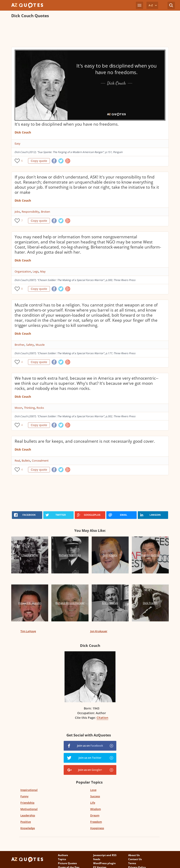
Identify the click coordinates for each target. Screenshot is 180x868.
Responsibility (30, 212)
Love (93, 790)
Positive (26, 822)
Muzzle (40, 345)
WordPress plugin (104, 863)
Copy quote (39, 161)
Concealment (40, 461)
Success (95, 796)
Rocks (40, 408)
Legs (36, 271)
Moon (18, 408)
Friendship (27, 803)
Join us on (90, 746)
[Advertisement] (89, 33)
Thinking (29, 408)
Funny (24, 796)
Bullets (26, 461)
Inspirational (29, 790)
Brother (20, 345)
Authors (63, 855)
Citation (102, 718)
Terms (132, 863)
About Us (134, 855)
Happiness (97, 828)
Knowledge (28, 828)
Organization (23, 271)
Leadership (28, 815)
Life (93, 803)
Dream (95, 815)
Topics (62, 859)
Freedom (96, 822)
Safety (30, 345)
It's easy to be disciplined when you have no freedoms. (67, 124)
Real (17, 461)
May (43, 271)
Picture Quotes (67, 863)
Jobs (17, 212)
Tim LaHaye (28, 631)
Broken (46, 212)
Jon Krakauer (99, 631)
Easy (18, 143)
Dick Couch (23, 132)
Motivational (29, 809)
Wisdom (96, 809)
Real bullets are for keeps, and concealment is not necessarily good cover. (85, 441)
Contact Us (135, 859)
